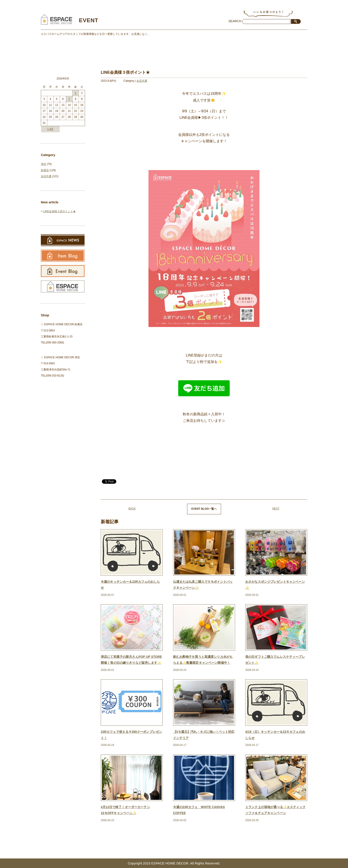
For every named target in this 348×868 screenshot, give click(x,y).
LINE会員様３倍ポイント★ (59, 211)
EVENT (89, 20)
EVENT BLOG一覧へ (204, 509)
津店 (43, 164)
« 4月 (50, 129)
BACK (132, 509)
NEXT (276, 509)
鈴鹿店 (45, 170)
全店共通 (142, 81)
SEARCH (235, 21)
